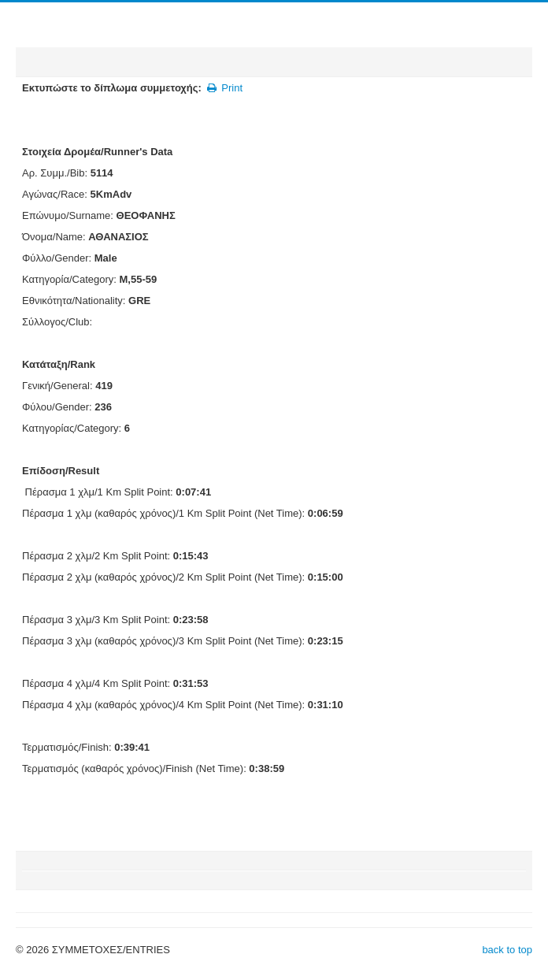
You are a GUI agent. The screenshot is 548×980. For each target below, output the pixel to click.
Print (224, 88)
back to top (507, 950)
